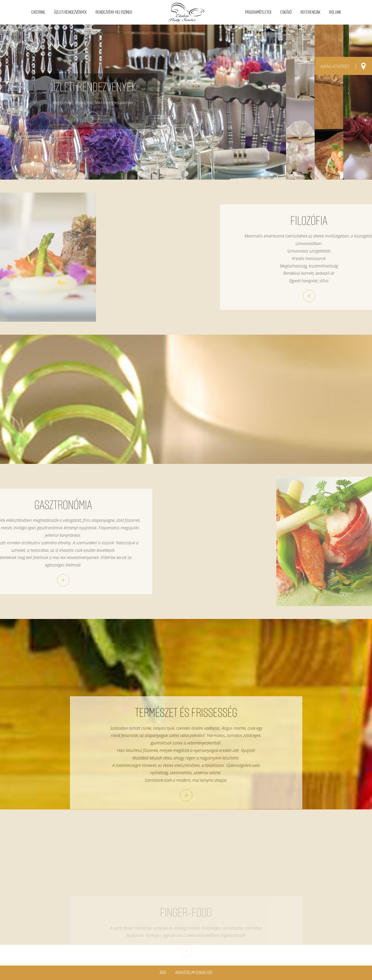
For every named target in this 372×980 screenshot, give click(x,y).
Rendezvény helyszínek (114, 12)
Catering (38, 12)
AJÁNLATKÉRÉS (335, 66)
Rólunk (335, 12)
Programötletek (258, 12)
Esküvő (286, 12)
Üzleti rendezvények (70, 12)
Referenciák (310, 12)
